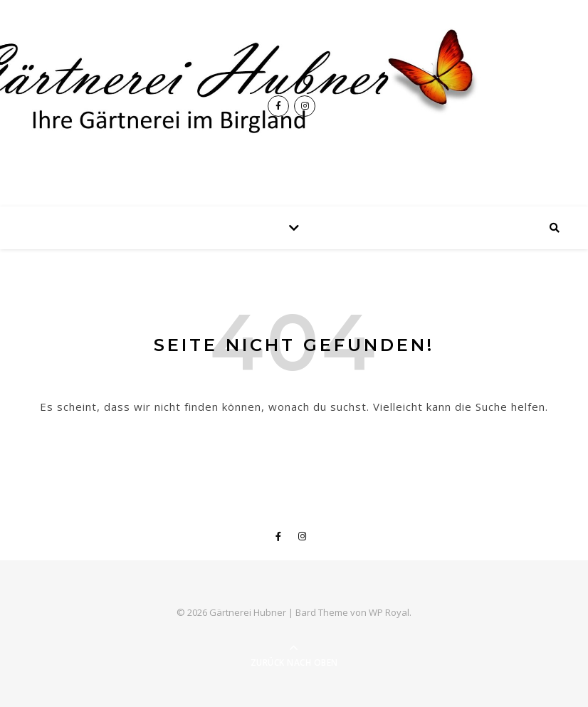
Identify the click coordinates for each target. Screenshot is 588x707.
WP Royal (389, 612)
